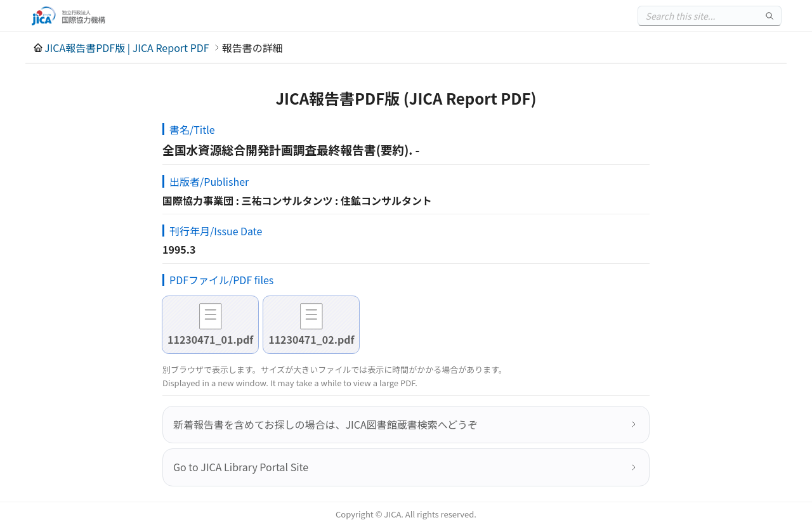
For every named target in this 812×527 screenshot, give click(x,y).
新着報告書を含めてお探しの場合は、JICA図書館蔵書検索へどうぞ (325, 424)
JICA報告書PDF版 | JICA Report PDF (127, 48)
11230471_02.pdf (311, 339)
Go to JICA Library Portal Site (241, 467)
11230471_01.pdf (210, 339)
